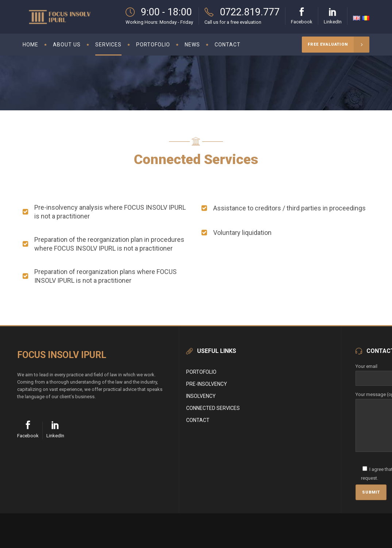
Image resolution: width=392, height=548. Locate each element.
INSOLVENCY (201, 396)
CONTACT (198, 420)
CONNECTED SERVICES (213, 408)
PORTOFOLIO (201, 372)
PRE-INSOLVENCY (207, 384)
